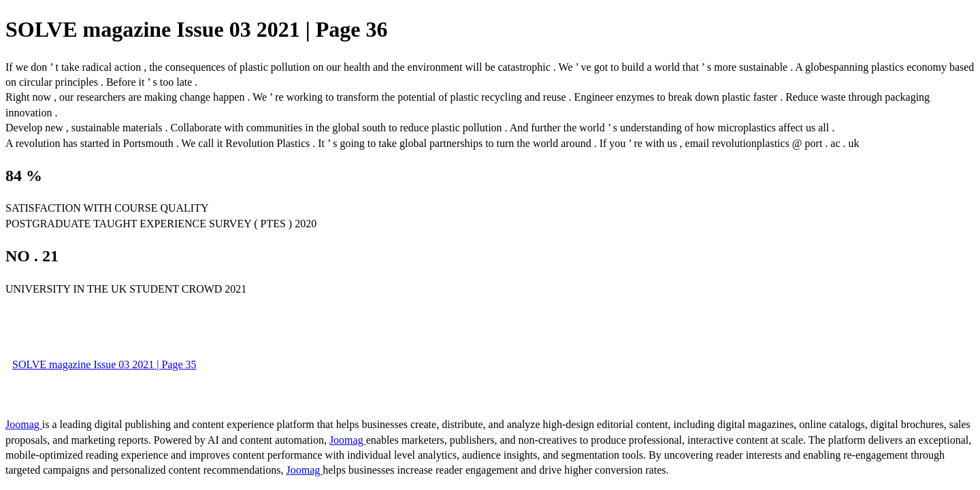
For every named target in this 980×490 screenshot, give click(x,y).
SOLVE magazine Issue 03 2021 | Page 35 (104, 364)
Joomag (24, 424)
